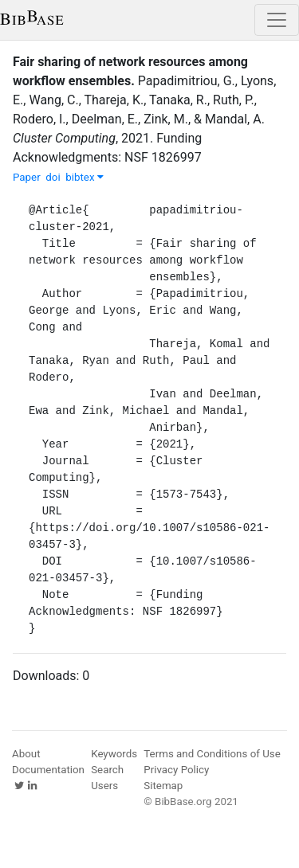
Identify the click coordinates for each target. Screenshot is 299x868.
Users (104, 786)
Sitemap (163, 786)
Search (107, 770)
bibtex (85, 177)
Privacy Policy (176, 770)
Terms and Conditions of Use (212, 754)
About (26, 754)
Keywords (114, 754)
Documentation (48, 770)
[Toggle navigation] (277, 20)
